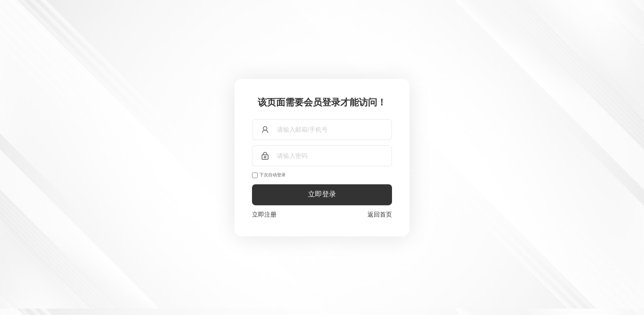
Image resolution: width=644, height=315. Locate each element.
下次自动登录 (273, 175)
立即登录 (322, 194)
